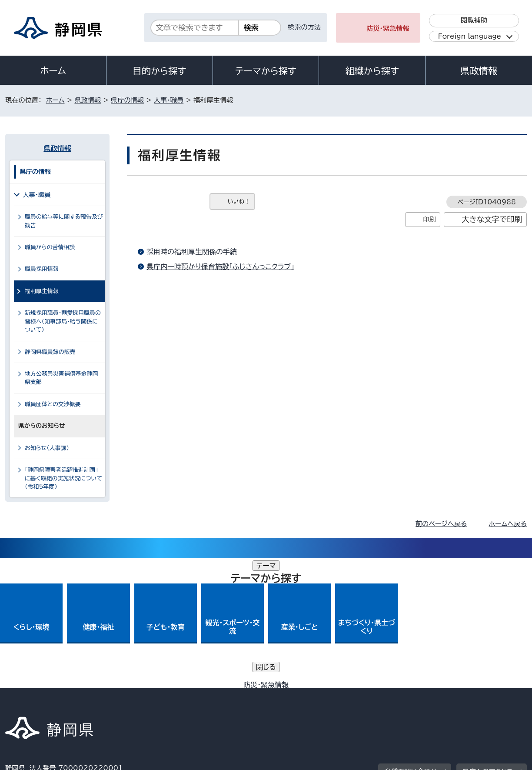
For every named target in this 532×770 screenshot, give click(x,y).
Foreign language (470, 36)
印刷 (429, 219)
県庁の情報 (127, 100)
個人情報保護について (143, 695)
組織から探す (372, 71)
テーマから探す (266, 71)
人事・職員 (169, 100)
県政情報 (479, 71)
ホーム (53, 70)
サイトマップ (486, 695)
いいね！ (239, 202)
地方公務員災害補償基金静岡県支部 (61, 378)
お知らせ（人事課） (47, 448)
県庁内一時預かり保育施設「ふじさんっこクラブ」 (220, 267)
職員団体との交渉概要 (53, 404)
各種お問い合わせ (411, 642)
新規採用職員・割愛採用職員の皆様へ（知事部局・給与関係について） (63, 321)
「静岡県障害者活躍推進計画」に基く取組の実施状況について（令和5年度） (63, 478)
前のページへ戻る (441, 524)
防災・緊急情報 (388, 28)
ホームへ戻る (508, 524)
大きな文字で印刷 (492, 219)
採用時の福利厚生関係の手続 (192, 252)
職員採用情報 (42, 269)
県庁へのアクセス (488, 642)
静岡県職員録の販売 (50, 352)
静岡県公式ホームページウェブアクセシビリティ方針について (294, 695)
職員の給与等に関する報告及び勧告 (64, 221)
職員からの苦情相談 (50, 247)
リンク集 (425, 695)
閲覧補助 (474, 20)
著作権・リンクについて (46, 695)
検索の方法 (304, 27)
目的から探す (160, 71)
